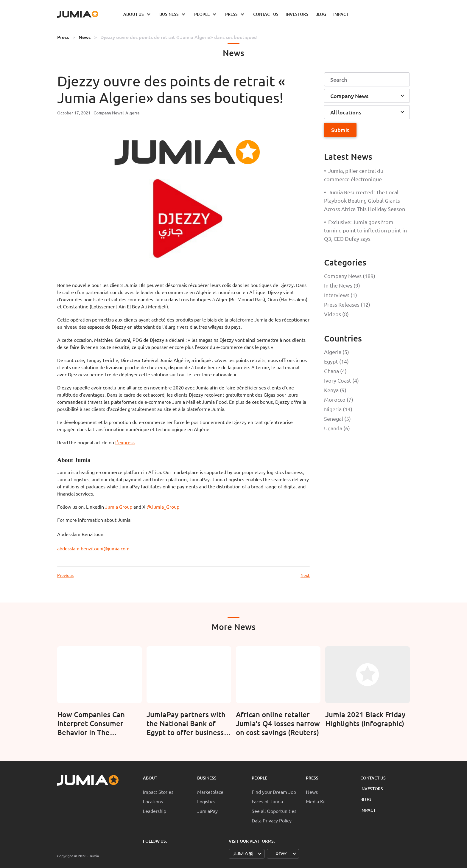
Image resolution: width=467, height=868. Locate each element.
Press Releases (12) (347, 304)
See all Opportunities (274, 811)
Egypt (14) (336, 361)
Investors (372, 789)
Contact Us (373, 778)
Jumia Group (119, 507)
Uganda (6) (337, 428)
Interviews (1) (341, 295)
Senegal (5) (337, 419)
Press (63, 37)
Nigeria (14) (338, 409)
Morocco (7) (339, 399)
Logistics (206, 801)
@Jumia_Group (163, 507)
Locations (153, 801)
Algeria (132, 113)
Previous (65, 575)
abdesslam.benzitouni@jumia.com (93, 548)
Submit (340, 130)
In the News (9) (342, 285)
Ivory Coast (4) (341, 380)
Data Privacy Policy (272, 820)
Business (207, 778)
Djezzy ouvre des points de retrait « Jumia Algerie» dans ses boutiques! (179, 37)
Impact (368, 810)
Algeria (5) (337, 352)
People (259, 778)
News (85, 37)
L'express (125, 442)
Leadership (155, 811)
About (150, 778)
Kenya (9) (335, 390)
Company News (108, 113)
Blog (366, 799)
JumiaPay (207, 811)
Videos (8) (336, 314)
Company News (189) (350, 276)
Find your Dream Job (274, 792)
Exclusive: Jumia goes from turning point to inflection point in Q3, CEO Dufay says (365, 230)
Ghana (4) (335, 371)
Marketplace (210, 792)
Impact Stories (158, 792)
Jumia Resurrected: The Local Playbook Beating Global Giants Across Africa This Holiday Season (365, 200)
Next (305, 575)
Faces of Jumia (267, 801)
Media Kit (316, 801)
